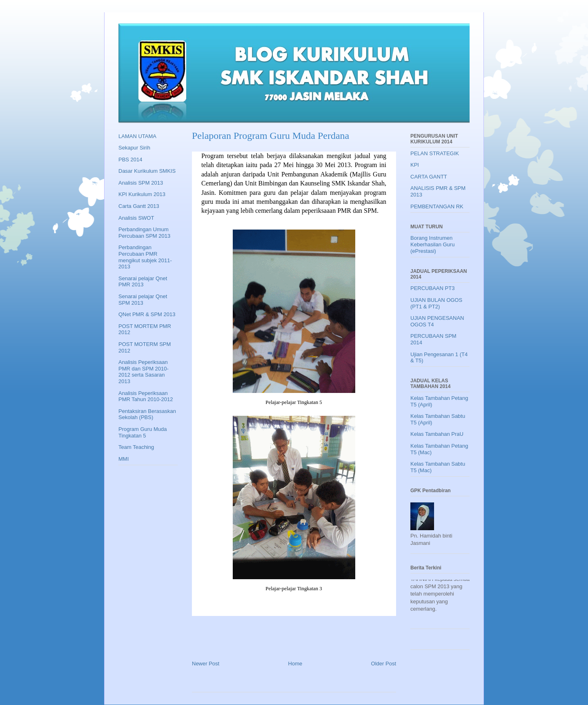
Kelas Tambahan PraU (437, 434)
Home (295, 664)
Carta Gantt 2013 (139, 206)
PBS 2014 (130, 160)
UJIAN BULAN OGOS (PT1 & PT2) (436, 303)
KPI (415, 165)
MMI (124, 459)
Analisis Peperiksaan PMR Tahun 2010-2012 (146, 396)
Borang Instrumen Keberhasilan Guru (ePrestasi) (432, 244)
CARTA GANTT (429, 177)
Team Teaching (136, 447)
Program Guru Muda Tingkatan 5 (143, 432)
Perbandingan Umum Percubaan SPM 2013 (144, 233)
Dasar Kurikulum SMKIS (147, 171)
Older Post (384, 664)
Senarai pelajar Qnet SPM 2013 (143, 300)
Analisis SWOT (136, 218)
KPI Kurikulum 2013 (142, 194)
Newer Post (206, 664)
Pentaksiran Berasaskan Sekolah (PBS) (147, 414)
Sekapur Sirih (134, 148)
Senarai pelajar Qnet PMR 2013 (143, 282)
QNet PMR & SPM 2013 (147, 314)
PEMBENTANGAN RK (437, 206)
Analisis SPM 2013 (141, 183)
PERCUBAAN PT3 (432, 288)
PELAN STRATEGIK (435, 153)
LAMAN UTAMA (137, 136)
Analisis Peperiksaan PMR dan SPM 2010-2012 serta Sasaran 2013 (144, 372)
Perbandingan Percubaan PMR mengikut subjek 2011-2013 (145, 257)
